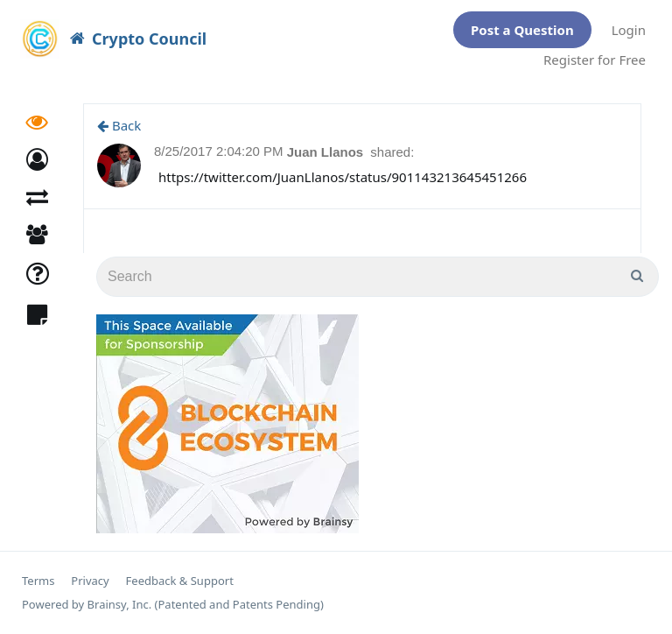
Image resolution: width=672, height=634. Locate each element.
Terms (38, 581)
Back (119, 125)
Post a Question (522, 30)
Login (629, 30)
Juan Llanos (327, 152)
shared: (392, 152)
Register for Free (595, 60)
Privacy (90, 581)
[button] (37, 162)
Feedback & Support (180, 581)
